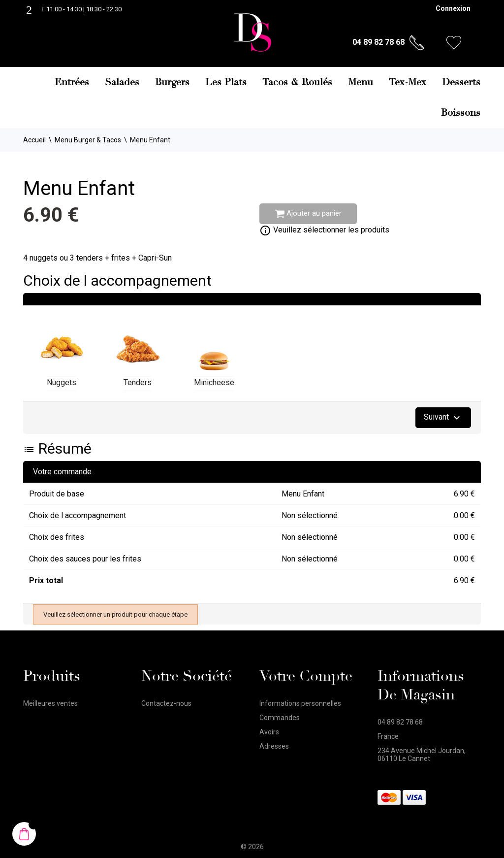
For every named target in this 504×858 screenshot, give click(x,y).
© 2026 (252, 847)
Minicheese (214, 382)
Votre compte (306, 676)
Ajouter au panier (308, 214)
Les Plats (226, 82)
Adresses (274, 746)
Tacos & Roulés (297, 82)
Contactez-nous (166, 703)
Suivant (443, 418)
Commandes (280, 718)
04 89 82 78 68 (378, 42)
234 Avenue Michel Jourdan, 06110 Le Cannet (422, 755)
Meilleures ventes (50, 703)
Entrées (72, 82)
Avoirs (269, 732)
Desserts (461, 82)
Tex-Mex (408, 82)
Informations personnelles (300, 703)
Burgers (172, 82)
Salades (122, 82)
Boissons (461, 113)
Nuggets (62, 382)
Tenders (138, 382)
